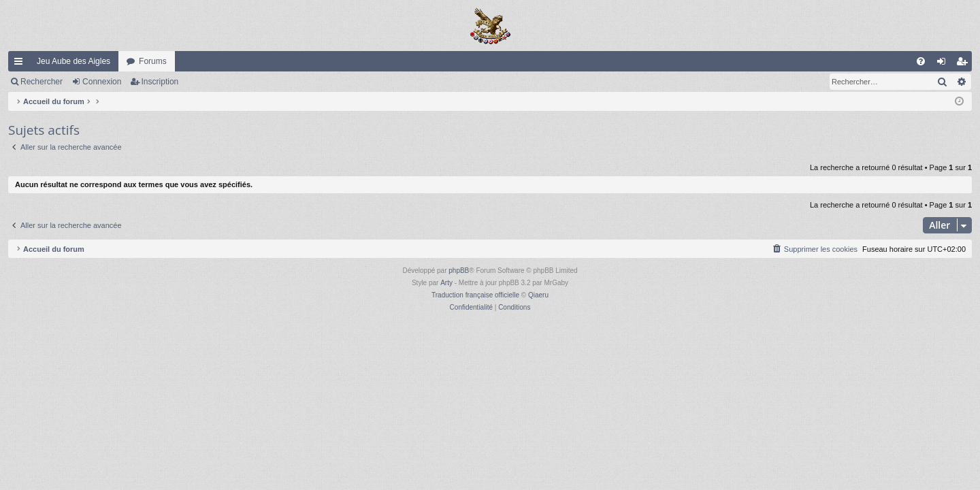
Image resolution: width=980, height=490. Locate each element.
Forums (153, 61)
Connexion (102, 82)
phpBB (459, 271)
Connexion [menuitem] (944, 64)
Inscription (160, 82)
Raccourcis (21, 64)
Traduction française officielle (475, 295)
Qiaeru (538, 295)
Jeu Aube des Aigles (73, 61)
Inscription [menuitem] (965, 64)
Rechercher (42, 82)
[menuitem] (921, 61)
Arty (446, 283)
